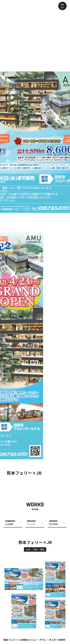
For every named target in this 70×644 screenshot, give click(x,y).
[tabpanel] (35, 241)
